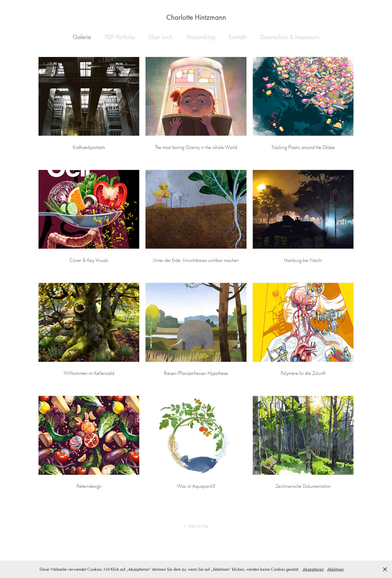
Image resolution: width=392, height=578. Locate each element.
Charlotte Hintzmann (196, 17)
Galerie (82, 37)
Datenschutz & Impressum (290, 37)
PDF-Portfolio (120, 37)
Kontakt (237, 37)
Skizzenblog (201, 37)
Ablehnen (335, 569)
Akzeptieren (313, 569)
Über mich (160, 37)
